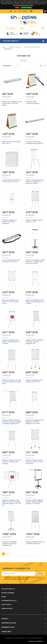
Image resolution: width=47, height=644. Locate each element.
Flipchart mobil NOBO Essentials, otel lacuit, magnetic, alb (10, 543)
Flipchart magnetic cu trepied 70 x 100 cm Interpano (10, 222)
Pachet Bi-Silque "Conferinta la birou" (33, 103)
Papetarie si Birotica (15, 47)
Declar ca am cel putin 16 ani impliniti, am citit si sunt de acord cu (23, 578)
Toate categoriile (10, 28)
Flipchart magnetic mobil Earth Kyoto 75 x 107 (34, 381)
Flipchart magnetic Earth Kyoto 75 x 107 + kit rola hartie (11, 302)
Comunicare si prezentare (32, 47)
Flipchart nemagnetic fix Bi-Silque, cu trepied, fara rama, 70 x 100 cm (35, 182)
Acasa (3, 47)
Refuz (17, 8)
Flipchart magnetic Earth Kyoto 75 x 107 (34, 221)
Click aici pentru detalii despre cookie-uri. (23, 5)
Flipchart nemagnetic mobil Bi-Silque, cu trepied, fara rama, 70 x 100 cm (35, 262)
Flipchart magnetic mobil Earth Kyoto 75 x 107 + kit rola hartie (34, 462)
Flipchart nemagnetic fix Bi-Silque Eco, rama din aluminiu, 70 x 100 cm (35, 422)
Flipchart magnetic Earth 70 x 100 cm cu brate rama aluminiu (12, 462)
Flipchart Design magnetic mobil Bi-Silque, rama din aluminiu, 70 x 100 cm (35, 502)
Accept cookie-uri (26, 8)
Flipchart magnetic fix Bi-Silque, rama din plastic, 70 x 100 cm (11, 342)
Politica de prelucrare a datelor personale (16, 579)
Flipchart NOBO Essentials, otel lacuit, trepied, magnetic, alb (35, 342)
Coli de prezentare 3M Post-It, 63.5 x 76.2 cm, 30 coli (12, 181)
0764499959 (23, 11)
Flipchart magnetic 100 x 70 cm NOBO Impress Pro (35, 543)
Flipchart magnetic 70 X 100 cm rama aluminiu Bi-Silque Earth (12, 382)
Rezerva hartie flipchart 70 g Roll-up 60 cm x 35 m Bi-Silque (12, 103)
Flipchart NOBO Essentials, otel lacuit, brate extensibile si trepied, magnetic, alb (12, 422)
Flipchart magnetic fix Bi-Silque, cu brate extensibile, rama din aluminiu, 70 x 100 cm (12, 503)
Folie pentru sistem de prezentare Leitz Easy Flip (34, 143)
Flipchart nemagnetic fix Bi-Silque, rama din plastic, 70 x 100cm (35, 302)
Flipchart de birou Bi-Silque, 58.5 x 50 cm (11, 143)
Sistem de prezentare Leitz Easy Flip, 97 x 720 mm (11, 261)
